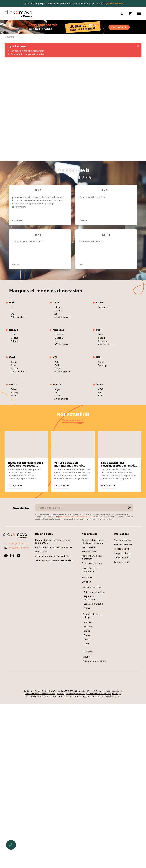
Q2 (12, 314)
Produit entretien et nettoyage (93, 616)
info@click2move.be (19, 548)
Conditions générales (113, 691)
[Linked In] (18, 556)
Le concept (87, 652)
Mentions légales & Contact (91, 691)
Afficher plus (18, 317)
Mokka (14, 368)
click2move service (92, 587)
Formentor (104, 307)
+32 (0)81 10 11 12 (18, 543)
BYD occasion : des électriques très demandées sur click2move (119, 464)
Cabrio (102, 338)
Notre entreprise (122, 540)
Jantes (87, 631)
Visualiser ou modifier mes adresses (53, 556)
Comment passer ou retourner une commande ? (53, 541)
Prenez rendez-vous (92, 563)
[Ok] (129, 508)
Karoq (14, 396)
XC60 (101, 396)
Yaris (57, 392)
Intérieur (88, 622)
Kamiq (14, 392)
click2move (9, 37)
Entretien (86, 582)
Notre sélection (89, 552)
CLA (56, 341)
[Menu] (139, 14)
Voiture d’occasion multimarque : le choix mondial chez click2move (70, 464)
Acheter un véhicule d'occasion (92, 557)
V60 (100, 392)
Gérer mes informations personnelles (54, 560)
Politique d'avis (121, 549)
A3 (12, 310)
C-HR (57, 396)
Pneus (87, 608)
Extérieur (88, 627)
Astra (14, 365)
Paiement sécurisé (123, 544)
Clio (13, 335)
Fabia (14, 389)
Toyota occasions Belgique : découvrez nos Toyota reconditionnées (25, 464)
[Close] (138, 46)
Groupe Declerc (42, 691)
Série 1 (58, 307)
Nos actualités (73, 414)
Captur (15, 338)
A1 (12, 307)
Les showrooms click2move (91, 570)
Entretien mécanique (94, 592)
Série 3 (58, 310)
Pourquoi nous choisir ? (94, 661)
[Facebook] (6, 556)
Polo (57, 362)
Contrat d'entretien (93, 604)
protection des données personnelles (74, 517)
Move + (86, 657)
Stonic (101, 362)
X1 (56, 314)
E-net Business (53, 696)
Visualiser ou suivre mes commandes (54, 547)
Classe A (59, 335)
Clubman (103, 341)
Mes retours (41, 552)
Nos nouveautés (122, 557)
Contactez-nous (122, 562)
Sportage (103, 365)
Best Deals (87, 577)
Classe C (59, 338)
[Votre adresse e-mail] (84, 508)
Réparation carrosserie (89, 598)
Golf (57, 365)
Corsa (14, 362)
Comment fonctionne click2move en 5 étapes (93, 541)
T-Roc (57, 368)
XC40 (101, 389)
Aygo (57, 389)
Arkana (15, 341)
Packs (86, 644)
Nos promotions (122, 553)
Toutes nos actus (71, 420)
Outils (87, 639)
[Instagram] (12, 556)
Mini (100, 335)
